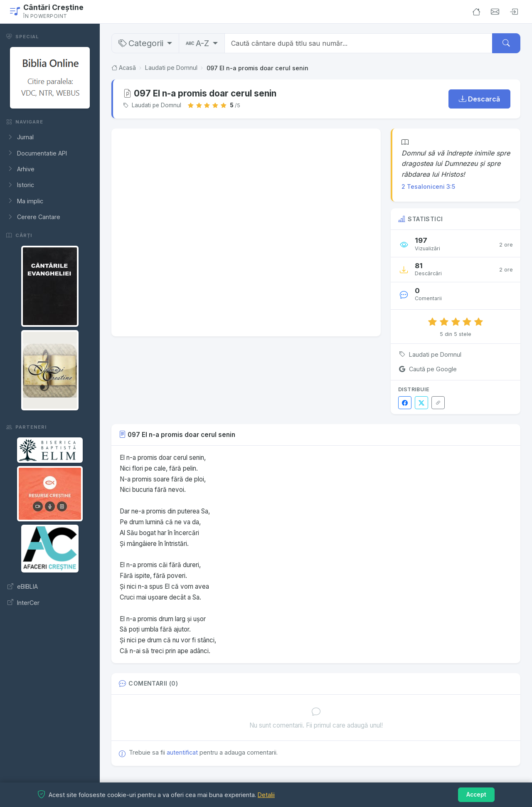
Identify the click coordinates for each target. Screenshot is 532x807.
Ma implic (25, 201)
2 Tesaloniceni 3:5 (428, 186)
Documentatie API (37, 153)
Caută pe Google (427, 369)
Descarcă (479, 99)
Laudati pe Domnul (171, 68)
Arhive (21, 169)
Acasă (124, 68)
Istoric (21, 185)
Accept (476, 795)
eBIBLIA (23, 587)
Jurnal (21, 137)
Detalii (266, 795)
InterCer (23, 603)
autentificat (182, 752)
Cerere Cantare (34, 217)
